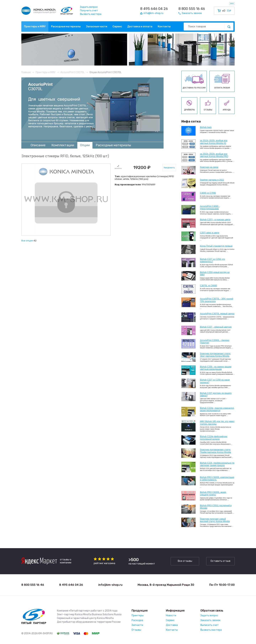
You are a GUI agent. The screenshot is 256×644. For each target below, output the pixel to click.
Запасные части (97, 27)
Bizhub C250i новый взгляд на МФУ (215, 274)
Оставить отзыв (220, 561)
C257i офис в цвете (210, 233)
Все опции (27, 241)
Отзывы (136, 630)
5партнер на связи (209, 167)
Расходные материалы (66, 27)
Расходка (137, 620)
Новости (171, 616)
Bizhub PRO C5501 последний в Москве (216, 507)
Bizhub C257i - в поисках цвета (215, 220)
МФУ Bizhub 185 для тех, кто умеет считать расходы (217, 423)
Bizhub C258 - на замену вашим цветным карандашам (216, 368)
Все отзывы (185, 561)
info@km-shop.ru (110, 585)
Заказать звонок (210, 620)
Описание (38, 145)
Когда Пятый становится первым (216, 246)
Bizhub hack (206, 127)
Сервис (117, 27)
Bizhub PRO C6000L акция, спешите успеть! (213, 493)
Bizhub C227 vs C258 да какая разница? (215, 381)
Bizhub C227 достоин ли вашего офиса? (216, 394)
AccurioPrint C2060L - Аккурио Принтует (215, 342)
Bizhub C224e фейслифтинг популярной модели (214, 438)
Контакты (164, 27)
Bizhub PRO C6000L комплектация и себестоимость (217, 479)
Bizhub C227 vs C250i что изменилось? (212, 260)
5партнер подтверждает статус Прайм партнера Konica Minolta (215, 451)
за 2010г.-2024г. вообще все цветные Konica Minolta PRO (214, 155)
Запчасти (137, 625)
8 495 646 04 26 (154, 9)
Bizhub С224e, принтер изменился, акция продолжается (217, 409)
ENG (232, 4)
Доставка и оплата (140, 27)
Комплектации (63, 145)
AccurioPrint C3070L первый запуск (217, 314)
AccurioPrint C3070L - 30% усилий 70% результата (217, 300)
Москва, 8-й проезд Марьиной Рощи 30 (166, 585)
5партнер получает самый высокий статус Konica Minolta (215, 520)
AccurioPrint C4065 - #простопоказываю (210, 208)
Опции (85, 145)
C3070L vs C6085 (209, 286)
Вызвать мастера (91, 14)
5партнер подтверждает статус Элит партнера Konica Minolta (215, 355)
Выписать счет (210, 625)
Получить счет (89, 11)
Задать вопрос (89, 7)
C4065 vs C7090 (208, 193)
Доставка (172, 625)
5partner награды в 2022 (212, 180)
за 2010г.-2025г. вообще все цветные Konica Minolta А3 (214, 142)
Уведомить (169, 168)
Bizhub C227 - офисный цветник (216, 327)
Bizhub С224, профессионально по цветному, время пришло (217, 464)
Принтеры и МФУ (35, 27)
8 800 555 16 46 (192, 9)
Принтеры (138, 616)
